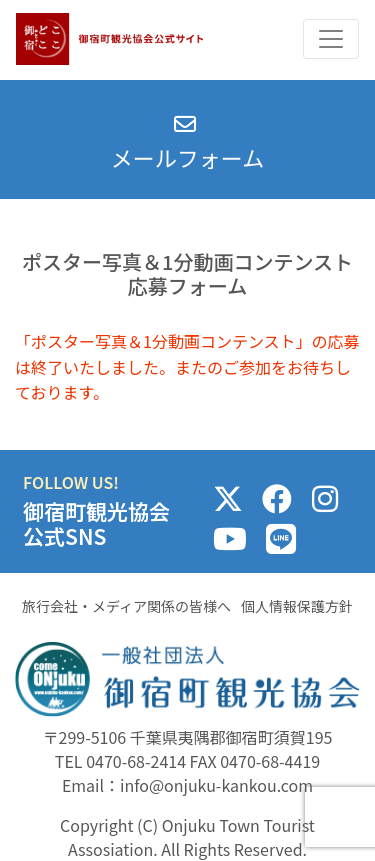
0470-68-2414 (136, 761)
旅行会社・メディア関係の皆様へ (126, 606)
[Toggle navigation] (331, 39)
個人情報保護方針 (297, 606)
